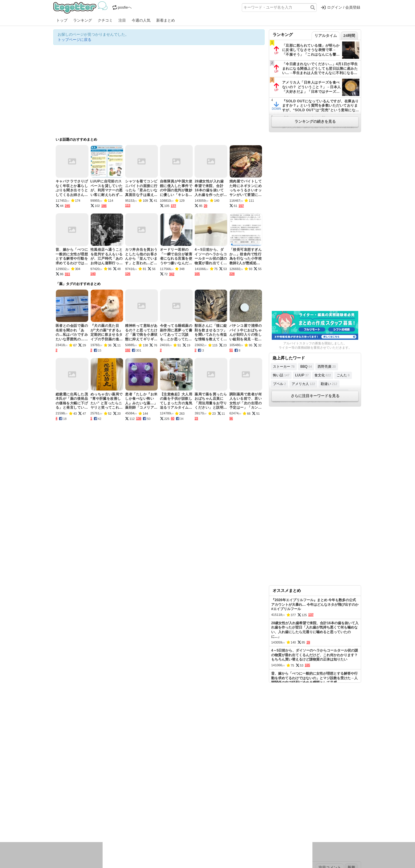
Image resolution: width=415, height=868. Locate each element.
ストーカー (284, 367)
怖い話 (281, 375)
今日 (57, 799)
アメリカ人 (303, 384)
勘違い (329, 384)
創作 (57, 825)
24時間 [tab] (349, 36)
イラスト (71, 825)
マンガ (258, 817)
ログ (131, 817)
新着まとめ (166, 20)
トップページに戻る (74, 40)
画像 (94, 825)
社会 (84, 817)
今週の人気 (141, 20)
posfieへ (122, 7)
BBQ (306, 367)
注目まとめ (63, 781)
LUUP (302, 375)
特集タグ (61, 836)
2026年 (119, 799)
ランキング (83, 20)
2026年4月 (82, 799)
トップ (62, 20)
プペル (279, 384)
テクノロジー (185, 817)
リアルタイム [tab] (326, 36)
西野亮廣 (327, 367)
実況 (104, 817)
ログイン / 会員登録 (341, 7)
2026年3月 (102, 799)
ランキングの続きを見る (315, 121)
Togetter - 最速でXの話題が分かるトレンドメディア (81, 7)
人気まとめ (105, 781)
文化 (202, 817)
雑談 (158, 817)
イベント (117, 817)
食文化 (323, 375)
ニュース (61, 817)
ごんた (343, 375)
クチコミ (105, 20)
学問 (168, 817)
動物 (104, 825)
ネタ (84, 825)
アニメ (231, 817)
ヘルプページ (191, 781)
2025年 (134, 799)
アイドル (216, 817)
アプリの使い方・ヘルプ (225, 781)
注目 (122, 20)
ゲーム (245, 817)
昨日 (67, 799)
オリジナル (168, 781)
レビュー (144, 817)
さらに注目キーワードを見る (315, 396)
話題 (74, 817)
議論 (94, 817)
